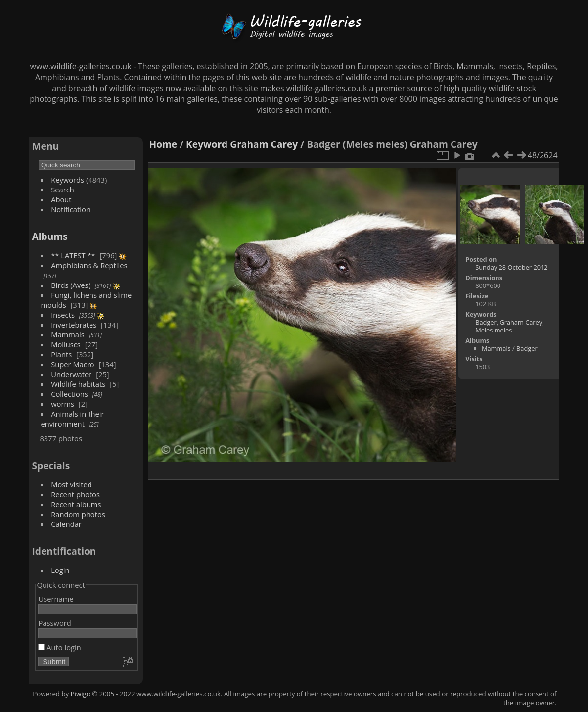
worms (63, 404)
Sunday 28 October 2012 (512, 267)
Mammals (68, 334)
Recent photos (75, 494)
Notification (71, 209)
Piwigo (81, 694)
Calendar (66, 524)
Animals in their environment (72, 419)
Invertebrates (74, 325)
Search (63, 190)
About (61, 199)
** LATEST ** (73, 255)
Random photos (78, 514)
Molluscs (66, 344)
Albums (49, 236)
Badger (486, 322)
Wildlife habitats (78, 384)
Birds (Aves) (71, 285)
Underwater (71, 374)
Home (163, 144)
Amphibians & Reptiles (89, 265)
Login (60, 570)
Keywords (68, 180)
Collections (69, 394)
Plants (61, 354)
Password (54, 623)
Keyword (207, 144)
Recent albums (76, 504)
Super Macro (73, 364)
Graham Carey (264, 144)
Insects (63, 315)
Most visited (71, 484)
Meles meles (494, 330)
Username (56, 599)
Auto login (59, 647)
